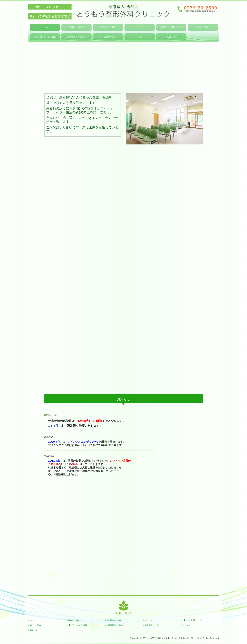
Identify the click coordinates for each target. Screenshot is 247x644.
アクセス (187, 625)
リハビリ (140, 27)
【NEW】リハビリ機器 (78, 625)
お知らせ (34, 630)
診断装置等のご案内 (115, 625)
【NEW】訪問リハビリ (171, 27)
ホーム (45, 27)
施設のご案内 (203, 27)
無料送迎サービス (152, 625)
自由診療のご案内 (108, 27)
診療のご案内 (76, 27)
